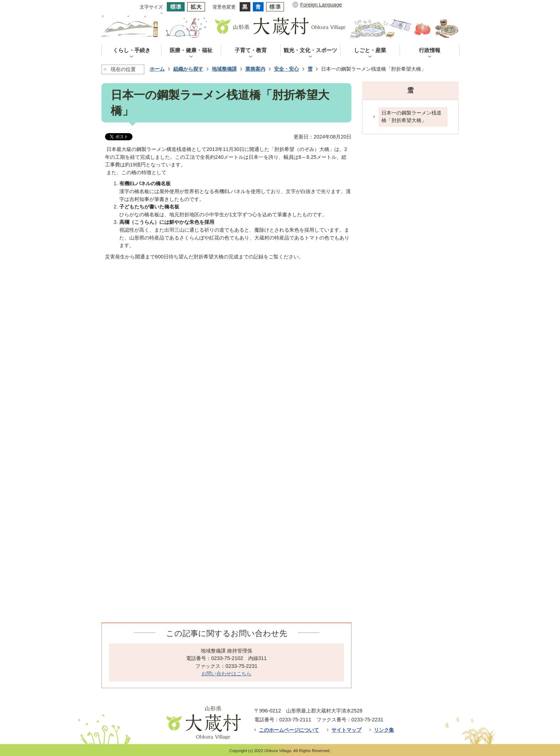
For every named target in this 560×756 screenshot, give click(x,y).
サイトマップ (346, 730)
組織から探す (188, 69)
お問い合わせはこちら (226, 674)
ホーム (157, 69)
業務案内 (255, 69)
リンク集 (384, 730)
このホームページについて (289, 730)
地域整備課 (224, 69)
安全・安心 (286, 69)
